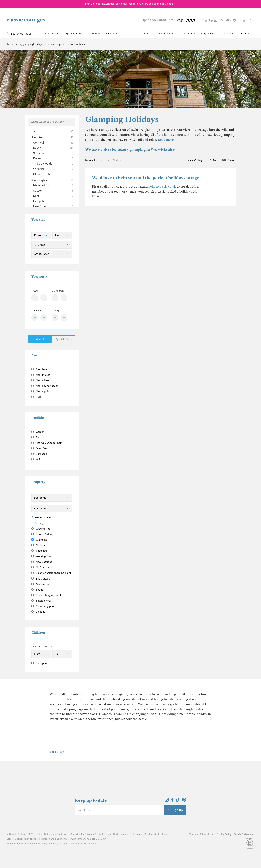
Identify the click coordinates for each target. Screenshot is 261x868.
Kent (53, 196)
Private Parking (42, 534)
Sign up (177, 810)
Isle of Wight (53, 185)
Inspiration (112, 34)
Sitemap (193, 834)
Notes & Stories (168, 34)
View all (40, 339)
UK (53, 131)
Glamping (39, 540)
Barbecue (39, 454)
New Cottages (44, 562)
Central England (103, 834)
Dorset (53, 158)
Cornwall (53, 143)
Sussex (53, 191)
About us (148, 34)
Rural (37, 397)
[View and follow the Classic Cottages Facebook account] (173, 801)
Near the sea (41, 375)
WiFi (36, 459)
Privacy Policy (207, 834)
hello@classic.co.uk (162, 187)
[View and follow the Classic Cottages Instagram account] (167, 801)
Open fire (39, 448)
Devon (53, 148)
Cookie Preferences (244, 834)
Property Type (43, 518)
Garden (38, 432)
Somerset (53, 153)
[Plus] (44, 298)
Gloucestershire (53, 174)
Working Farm (42, 556)
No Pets (38, 545)
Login (245, 20)
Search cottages (21, 34)
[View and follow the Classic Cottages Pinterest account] (184, 801)
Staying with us (210, 34)
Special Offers (64, 339)
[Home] (8, 44)
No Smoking (41, 567)
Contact (246, 34)
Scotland (149, 834)
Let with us (189, 34)
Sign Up (210, 20)
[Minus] (35, 298)
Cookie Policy (224, 834)
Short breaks (52, 34)
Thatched (39, 551)
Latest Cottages (195, 160)
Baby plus (39, 663)
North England (121, 834)
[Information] (56, 561)
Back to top (57, 752)
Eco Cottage (41, 579)
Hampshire (53, 201)
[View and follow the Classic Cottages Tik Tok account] (178, 801)
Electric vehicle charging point (51, 573)
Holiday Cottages (45, 834)
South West (53, 137)
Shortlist (228, 20)
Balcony (38, 612)
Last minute (94, 34)
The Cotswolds (53, 164)
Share (231, 160)
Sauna (37, 590)
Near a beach (41, 380)
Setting (39, 523)
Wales (90, 834)
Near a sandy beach (45, 386)
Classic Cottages (18, 834)
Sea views (39, 369)
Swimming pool (43, 606)
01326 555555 (186, 20)
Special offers (73, 34)
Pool (36, 437)
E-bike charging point (46, 595)
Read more (166, 140)
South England (53, 180)
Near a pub (40, 391)
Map (216, 160)
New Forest (53, 206)
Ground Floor (41, 529)
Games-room (41, 584)
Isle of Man (162, 834)
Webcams (230, 34)
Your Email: (85, 810)
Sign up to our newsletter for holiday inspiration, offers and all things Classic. (129, 4)
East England (136, 834)
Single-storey (41, 601)
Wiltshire (53, 169)
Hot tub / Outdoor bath (47, 443)
